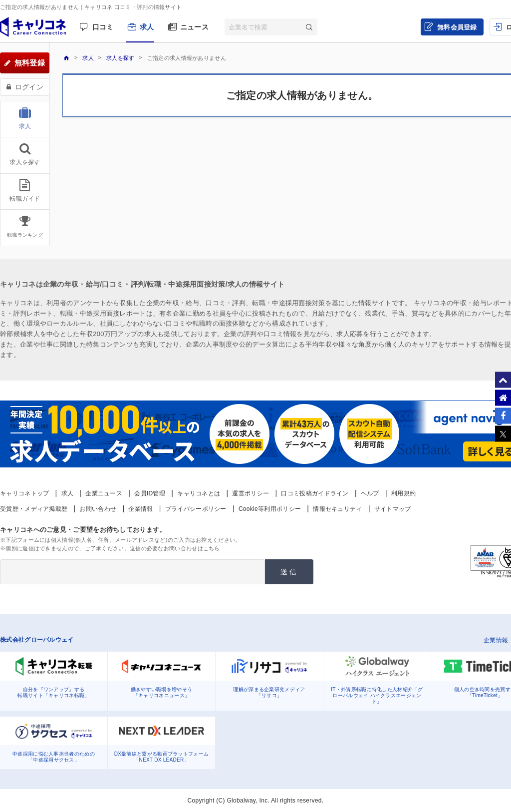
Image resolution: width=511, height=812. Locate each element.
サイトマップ (393, 509)
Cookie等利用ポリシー (270, 509)
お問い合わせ (98, 509)
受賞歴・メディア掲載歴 (34, 509)
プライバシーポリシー (196, 509)
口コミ (103, 27)
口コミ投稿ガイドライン (315, 493)
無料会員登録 (457, 27)
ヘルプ (370, 493)
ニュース (194, 27)
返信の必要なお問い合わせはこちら (175, 548)
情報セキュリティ (337, 509)
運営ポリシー (251, 493)
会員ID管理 (150, 493)
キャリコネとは (199, 493)
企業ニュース (104, 493)
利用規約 (403, 493)
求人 (147, 27)
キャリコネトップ (24, 493)
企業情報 (140, 509)
